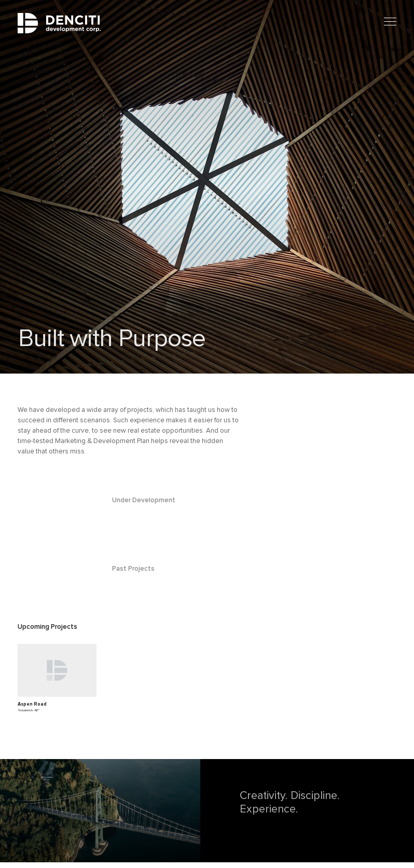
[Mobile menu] (390, 22)
